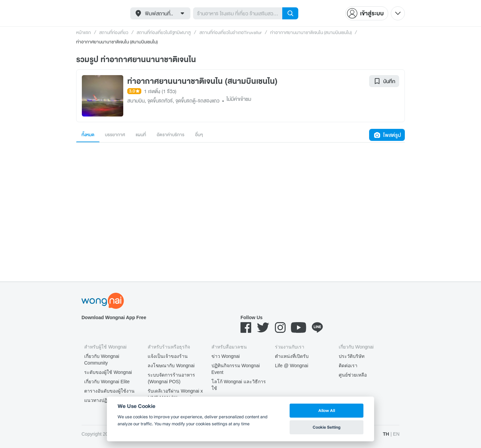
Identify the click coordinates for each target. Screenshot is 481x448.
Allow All (327, 410)
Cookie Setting (327, 427)
